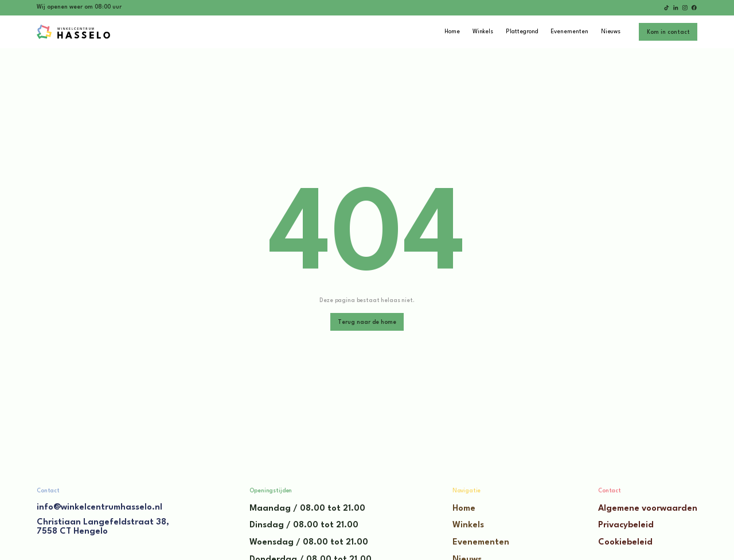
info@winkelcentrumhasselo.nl (99, 508)
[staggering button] (668, 32)
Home (464, 509)
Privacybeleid (626, 525)
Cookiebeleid (625, 543)
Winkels (468, 525)
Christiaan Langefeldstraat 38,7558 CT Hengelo (103, 527)
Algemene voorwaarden (648, 509)
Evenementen (481, 543)
